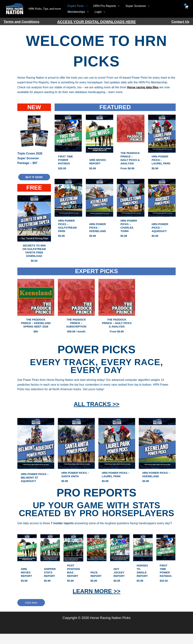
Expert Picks (76, 6)
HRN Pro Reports (105, 6)
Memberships (76, 12)
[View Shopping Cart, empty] (186, 9)
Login (98, 12)
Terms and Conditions (22, 22)
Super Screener (136, 6)
